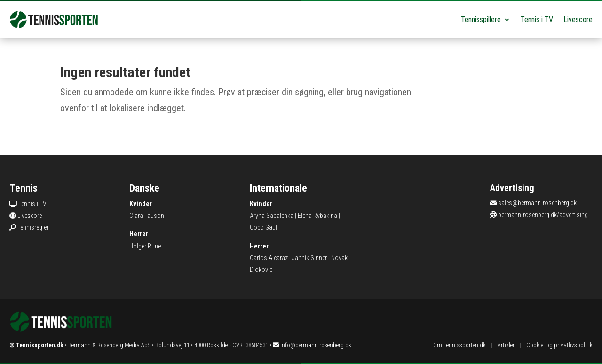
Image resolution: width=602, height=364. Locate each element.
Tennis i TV (537, 19)
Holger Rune (145, 246)
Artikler (506, 345)
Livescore (578, 19)
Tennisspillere (481, 19)
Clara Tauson (147, 216)
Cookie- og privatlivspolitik (559, 345)
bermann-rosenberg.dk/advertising (543, 215)
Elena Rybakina (317, 216)
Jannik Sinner (309, 258)
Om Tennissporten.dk (459, 345)
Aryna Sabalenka (272, 216)
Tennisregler (33, 227)
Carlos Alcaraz (269, 258)
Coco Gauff (265, 227)
